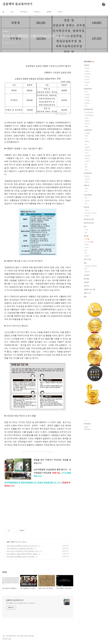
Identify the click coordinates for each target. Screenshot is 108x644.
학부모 (87, 136)
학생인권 (87, 103)
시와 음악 (87, 275)
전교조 (87, 189)
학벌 (86, 167)
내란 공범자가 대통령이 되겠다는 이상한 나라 (22, 546)
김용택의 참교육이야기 (17, 4)
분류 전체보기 (89, 62)
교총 (86, 191)
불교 (86, 232)
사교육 (87, 118)
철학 (86, 198)
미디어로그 (24, 12)
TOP (104, 637)
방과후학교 (88, 156)
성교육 (87, 85)
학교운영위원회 (89, 112)
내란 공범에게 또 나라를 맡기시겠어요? (20, 548)
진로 (86, 204)
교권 (86, 164)
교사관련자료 (88, 130)
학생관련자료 (88, 89)
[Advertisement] (38, 508)
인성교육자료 (88, 195)
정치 (8, 542)
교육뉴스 (87, 210)
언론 (86, 170)
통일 (85, 297)
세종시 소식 (87, 293)
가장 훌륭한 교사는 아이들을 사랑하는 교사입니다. (21, 603)
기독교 (87, 230)
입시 (86, 106)
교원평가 (87, 71)
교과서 (87, 153)
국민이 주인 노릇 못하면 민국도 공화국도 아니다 (23, 551)
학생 (86, 92)
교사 (86, 139)
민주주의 (86, 286)
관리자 (60, 12)
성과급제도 (88, 74)
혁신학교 (87, 77)
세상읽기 (87, 256)
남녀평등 (87, 100)
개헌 (86, 269)
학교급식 (87, 97)
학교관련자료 (88, 173)
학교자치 (87, 80)
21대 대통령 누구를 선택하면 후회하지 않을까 (22, 554)
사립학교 (87, 158)
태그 (12, 12)
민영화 (87, 245)
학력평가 (87, 142)
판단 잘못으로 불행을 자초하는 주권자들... (21, 557)
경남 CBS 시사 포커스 (91, 213)
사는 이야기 (89, 242)
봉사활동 (87, 147)
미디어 (87, 247)
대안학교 (87, 182)
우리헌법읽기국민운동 (91, 266)
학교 (86, 144)
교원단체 (86, 185)
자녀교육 (87, 124)
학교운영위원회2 (89, 115)
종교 (85, 226)
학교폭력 (87, 95)
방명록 (49, 12)
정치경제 (86, 279)
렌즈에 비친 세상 (89, 219)
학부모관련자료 (88, 109)
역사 (86, 253)
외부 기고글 (87, 259)
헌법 (85, 263)
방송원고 (87, 216)
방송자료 (86, 207)
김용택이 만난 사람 (89, 289)
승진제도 (87, 68)
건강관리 (86, 282)
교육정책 (86, 65)
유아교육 (87, 179)
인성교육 (87, 201)
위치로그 (37, 12)
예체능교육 (88, 150)
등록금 (87, 127)
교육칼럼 (87, 133)
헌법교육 (87, 272)
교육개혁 (87, 82)
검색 (99, 4)
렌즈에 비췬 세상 (89, 223)
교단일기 (87, 161)
